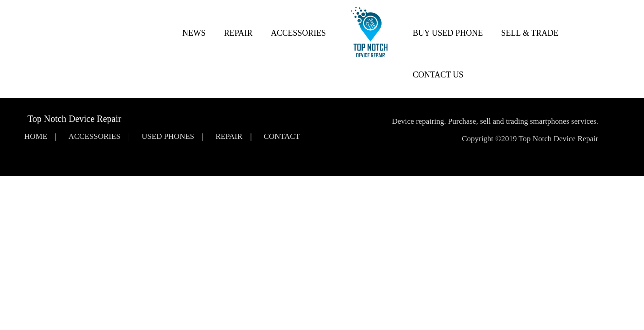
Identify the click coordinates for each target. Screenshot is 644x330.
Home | (40, 136)
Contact (282, 136)
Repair (238, 33)
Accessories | (99, 136)
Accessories (298, 33)
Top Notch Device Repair (74, 119)
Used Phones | (172, 136)
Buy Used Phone (448, 33)
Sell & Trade (530, 33)
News (194, 33)
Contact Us (438, 75)
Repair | (233, 136)
